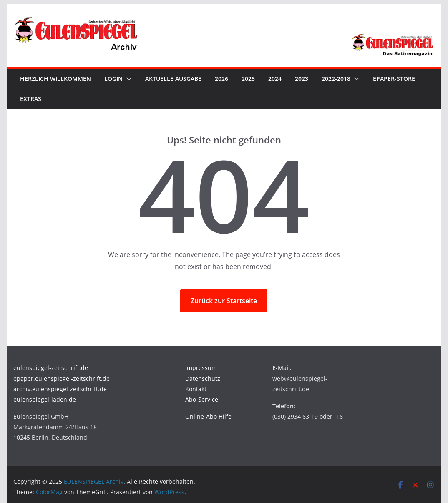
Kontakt (196, 389)
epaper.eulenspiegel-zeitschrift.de (62, 379)
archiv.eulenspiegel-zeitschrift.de (60, 389)
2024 (275, 79)
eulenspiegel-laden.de (45, 399)
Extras (31, 99)
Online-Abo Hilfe (208, 416)
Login (113, 79)
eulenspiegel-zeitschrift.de (51, 368)
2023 (302, 79)
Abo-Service (202, 399)
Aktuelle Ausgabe (173, 79)
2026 (221, 79)
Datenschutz (203, 379)
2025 (248, 79)
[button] (127, 79)
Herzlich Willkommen (55, 79)
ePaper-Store (394, 79)
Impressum (201, 368)
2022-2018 (336, 79)
